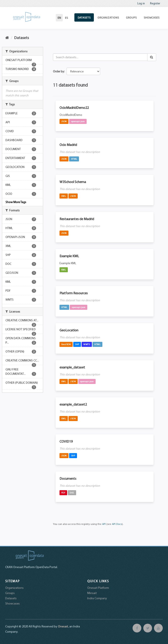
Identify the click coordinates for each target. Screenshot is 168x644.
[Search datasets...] (100, 57)
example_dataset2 (73, 404)
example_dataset (72, 367)
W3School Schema (73, 182)
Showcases (152, 17)
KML (64, 270)
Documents (68, 478)
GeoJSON (66, 344)
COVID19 (66, 441)
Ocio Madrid (68, 145)
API (104, 524)
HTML (74, 159)
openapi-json (78, 121)
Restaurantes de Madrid (77, 219)
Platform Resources (74, 293)
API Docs (117, 524)
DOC (72, 493)
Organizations (108, 17)
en (59, 18)
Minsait (92, 593)
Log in (141, 3)
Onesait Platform (98, 588)
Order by (59, 71)
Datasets (84, 17)
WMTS (87, 344)
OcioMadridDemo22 (74, 108)
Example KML (69, 256)
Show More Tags (16, 202)
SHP (77, 344)
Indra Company (97, 598)
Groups (131, 17)
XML (64, 196)
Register (155, 3)
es (66, 18)
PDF (63, 493)
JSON (64, 121)
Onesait (63, 626)
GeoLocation (69, 330)
